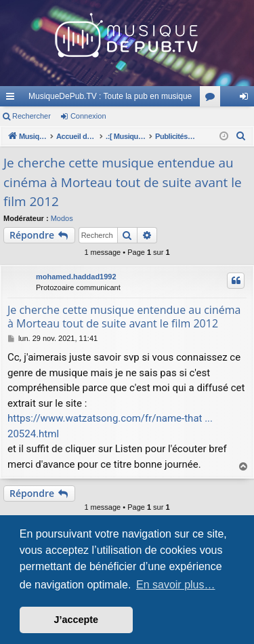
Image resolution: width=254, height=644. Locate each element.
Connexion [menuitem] (247, 99)
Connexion (88, 116)
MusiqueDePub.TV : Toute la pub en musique (110, 96)
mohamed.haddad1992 (76, 277)
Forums (213, 99)
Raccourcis (13, 99)
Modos (62, 218)
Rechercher (31, 116)
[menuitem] (241, 136)
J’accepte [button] (77, 620)
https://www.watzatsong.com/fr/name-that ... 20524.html (110, 426)
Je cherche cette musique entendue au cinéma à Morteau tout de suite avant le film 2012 (123, 182)
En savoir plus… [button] (176, 585)
